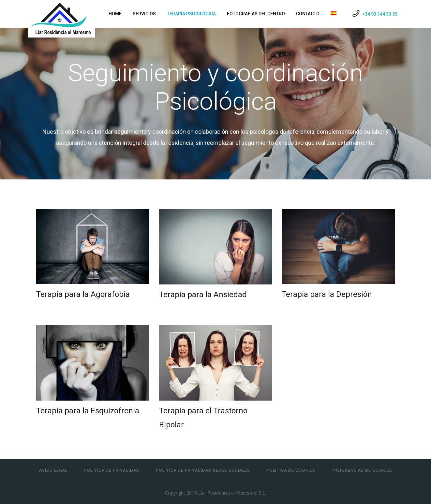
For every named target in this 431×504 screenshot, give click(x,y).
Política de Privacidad (112, 470)
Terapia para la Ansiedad (203, 295)
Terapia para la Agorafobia (83, 294)
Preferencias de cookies (362, 470)
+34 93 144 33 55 (380, 14)
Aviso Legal (53, 470)
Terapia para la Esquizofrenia (88, 411)
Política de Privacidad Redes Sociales (203, 470)
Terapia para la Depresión (327, 294)
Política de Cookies (291, 470)
